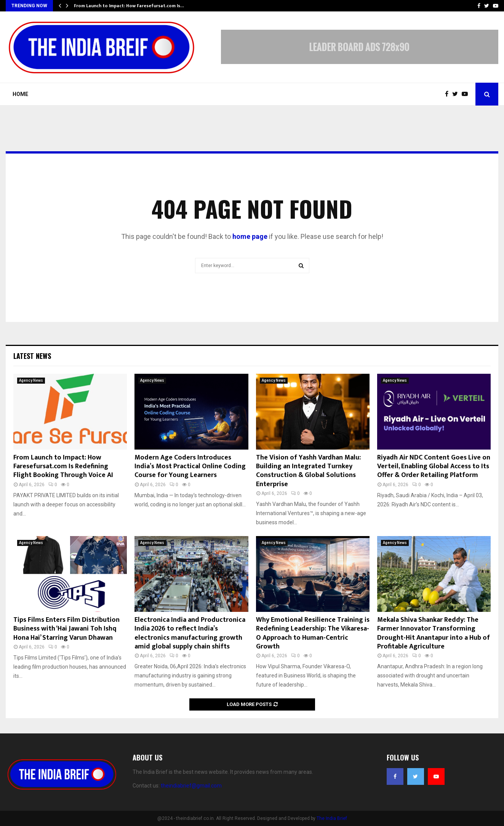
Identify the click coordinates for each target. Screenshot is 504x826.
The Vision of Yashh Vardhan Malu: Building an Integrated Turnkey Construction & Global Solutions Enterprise (308, 471)
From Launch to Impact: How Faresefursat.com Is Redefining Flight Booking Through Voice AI (63, 467)
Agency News (31, 380)
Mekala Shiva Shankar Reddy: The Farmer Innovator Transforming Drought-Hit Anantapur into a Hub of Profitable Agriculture (434, 633)
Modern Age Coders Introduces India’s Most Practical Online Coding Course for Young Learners (190, 467)
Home (20, 94)
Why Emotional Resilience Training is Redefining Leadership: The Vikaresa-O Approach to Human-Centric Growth (313, 633)
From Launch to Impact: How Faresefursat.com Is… (129, 6)
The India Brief (332, 818)
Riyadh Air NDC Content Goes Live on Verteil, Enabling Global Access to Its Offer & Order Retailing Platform (434, 467)
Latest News (32, 356)
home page (250, 236)
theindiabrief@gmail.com (191, 786)
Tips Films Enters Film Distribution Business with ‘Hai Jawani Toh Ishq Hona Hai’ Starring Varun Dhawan (66, 629)
